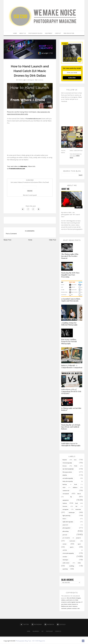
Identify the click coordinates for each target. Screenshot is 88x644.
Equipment (36, 631)
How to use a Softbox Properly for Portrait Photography (69, 342)
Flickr (76, 466)
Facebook (49, 625)
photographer (67, 528)
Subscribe (72, 78)
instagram (65, 510)
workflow (65, 569)
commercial (66, 491)
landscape (72, 513)
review (64, 544)
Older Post (53, 240)
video (79, 563)
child (64, 488)
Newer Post (7, 240)
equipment (66, 500)
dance (79, 494)
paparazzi (65, 525)
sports (72, 547)
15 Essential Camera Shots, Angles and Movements (71, 300)
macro (64, 519)
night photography (68, 522)
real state (72, 541)
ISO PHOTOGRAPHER (68, 469)
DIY (43, 631)
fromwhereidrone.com (33, 119)
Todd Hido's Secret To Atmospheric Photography (71, 445)
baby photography (68, 482)
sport (79, 544)
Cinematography (67, 463)
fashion (65, 503)
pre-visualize (66, 538)
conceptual (66, 494)
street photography (68, 553)
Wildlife (65, 475)
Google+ (61, 625)
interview (78, 510)
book (76, 485)
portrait (65, 535)
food (76, 503)
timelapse (65, 560)
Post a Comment (11, 234)
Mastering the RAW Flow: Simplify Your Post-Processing (70, 275)
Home (30, 240)
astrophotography (68, 478)
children (75, 488)
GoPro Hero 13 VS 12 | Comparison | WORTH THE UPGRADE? (71, 392)
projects (78, 538)
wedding (72, 566)
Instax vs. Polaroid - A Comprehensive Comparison (72, 367)
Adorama (24, 167)
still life (65, 550)
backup (65, 485)
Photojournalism (67, 472)
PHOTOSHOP (49, 631)
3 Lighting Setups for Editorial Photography (69, 324)
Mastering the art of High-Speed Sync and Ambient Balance (71, 427)
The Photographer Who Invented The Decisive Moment (70, 256)
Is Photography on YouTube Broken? (71, 409)
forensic (65, 507)
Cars (75, 460)
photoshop (66, 532)
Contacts (58, 631)
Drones (65, 466)
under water (66, 563)
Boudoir (65, 460)
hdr (76, 507)
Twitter (24, 625)
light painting (66, 516)
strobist (65, 557)
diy (71, 497)
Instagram (36, 625)
